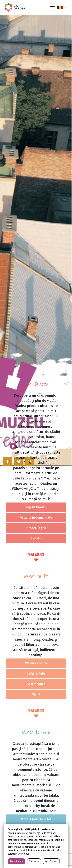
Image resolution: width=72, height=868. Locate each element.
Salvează (34, 861)
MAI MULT (36, 555)
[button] (62, 7)
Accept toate (16, 861)
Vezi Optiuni (51, 861)
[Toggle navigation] (52, 7)
